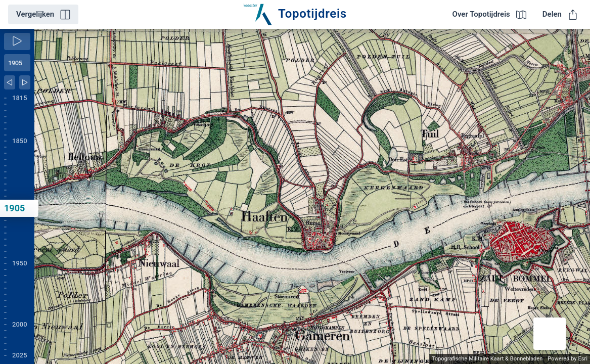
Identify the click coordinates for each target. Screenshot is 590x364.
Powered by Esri (568, 359)
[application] (312, 196)
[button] (550, 334)
